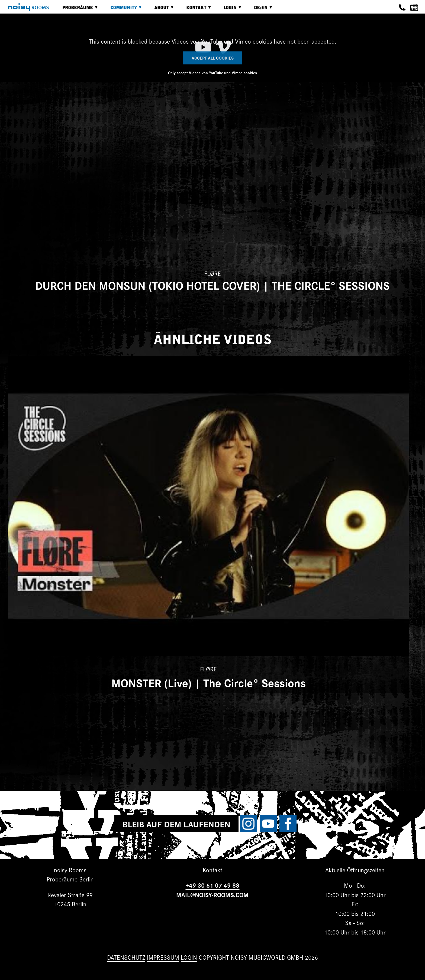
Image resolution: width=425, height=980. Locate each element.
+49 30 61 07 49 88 (212, 885)
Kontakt (195, 10)
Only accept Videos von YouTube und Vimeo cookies (212, 73)
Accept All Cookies (213, 58)
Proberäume (76, 10)
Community (122, 10)
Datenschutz (126, 957)
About (160, 10)
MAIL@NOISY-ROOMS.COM (212, 895)
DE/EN (259, 10)
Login (229, 10)
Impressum (163, 957)
